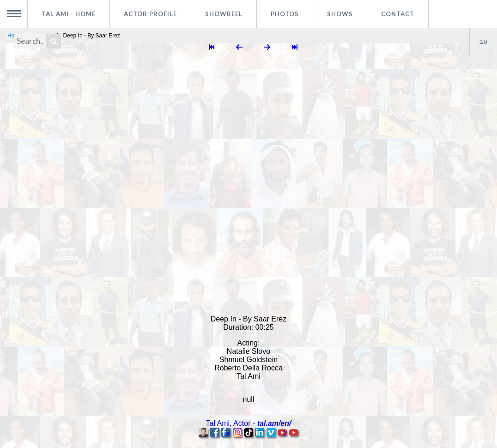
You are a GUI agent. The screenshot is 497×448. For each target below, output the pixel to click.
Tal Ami (69, 14)
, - (249, 423)
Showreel (224, 14)
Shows (340, 14)
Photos (285, 14)
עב (484, 42)
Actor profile (150, 14)
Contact (398, 14)
